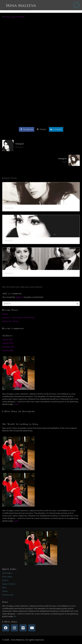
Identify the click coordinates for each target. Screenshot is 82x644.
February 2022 (8, 343)
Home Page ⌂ (7, 573)
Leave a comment (18, 17)
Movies (5, 591)
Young (7, 17)
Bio (15, 616)
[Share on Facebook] (27, 129)
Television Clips (8, 595)
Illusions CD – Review (10, 321)
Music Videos (7, 577)
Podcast (5, 314)
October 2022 (8, 340)
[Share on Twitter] (42, 129)
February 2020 (8, 350)
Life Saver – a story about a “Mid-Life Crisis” (19, 318)
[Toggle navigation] (76, 5)
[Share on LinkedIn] (56, 129)
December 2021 (8, 347)
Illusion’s (5, 580)
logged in (19, 297)
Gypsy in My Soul (9, 584)
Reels (4, 587)
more (17, 404)
